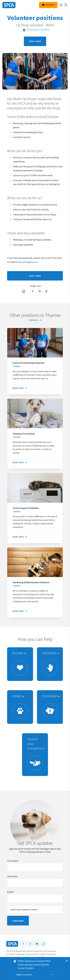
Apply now (35, 41)
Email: (11, 892)
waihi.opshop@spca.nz (27, 262)
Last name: (12, 876)
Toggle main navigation (66, 5)
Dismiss (67, 961)
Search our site (61, 5)
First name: (13, 861)
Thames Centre (36, 30)
